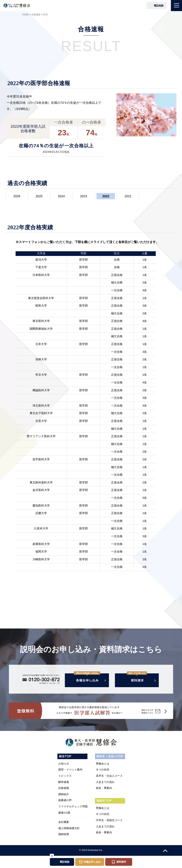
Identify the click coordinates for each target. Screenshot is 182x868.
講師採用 (64, 835)
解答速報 (64, 782)
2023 (84, 196)
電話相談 (159, 6)
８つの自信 (103, 770)
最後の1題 (64, 813)
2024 (61, 196)
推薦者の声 (65, 801)
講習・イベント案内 (70, 770)
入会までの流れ (105, 782)
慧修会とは (103, 764)
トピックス (65, 776)
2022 (106, 196)
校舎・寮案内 (104, 789)
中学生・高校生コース (109, 821)
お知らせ (64, 764)
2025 (39, 196)
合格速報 (64, 789)
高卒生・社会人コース (109, 776)
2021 (128, 196)
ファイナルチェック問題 (73, 807)
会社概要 (64, 823)
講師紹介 (64, 795)
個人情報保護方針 (69, 829)
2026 (17, 196)
